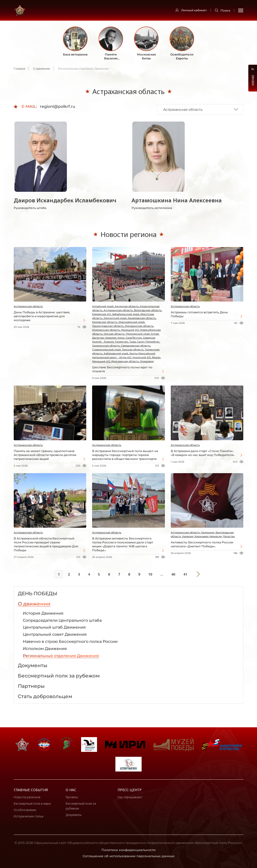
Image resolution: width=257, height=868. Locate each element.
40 (173, 574)
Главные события (31, 790)
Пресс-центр (130, 790)
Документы (74, 815)
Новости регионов (27, 797)
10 (150, 574)
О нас (71, 790)
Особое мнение (25, 810)
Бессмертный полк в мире (32, 804)
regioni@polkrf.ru (58, 106)
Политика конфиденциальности (128, 850)
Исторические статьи (29, 816)
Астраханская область (28, 306)
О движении (42, 69)
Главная (19, 69)
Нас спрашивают (130, 797)
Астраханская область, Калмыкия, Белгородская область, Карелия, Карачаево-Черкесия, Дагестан (203, 534)
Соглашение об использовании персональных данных (128, 856)
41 (185, 574)
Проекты (72, 797)
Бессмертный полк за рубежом (81, 806)
